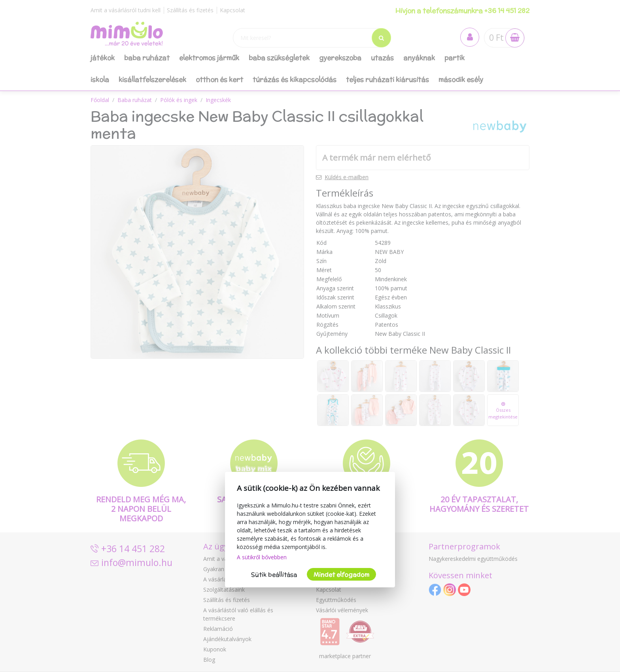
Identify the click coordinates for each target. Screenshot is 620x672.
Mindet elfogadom (341, 575)
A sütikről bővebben (262, 557)
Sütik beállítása (274, 575)
